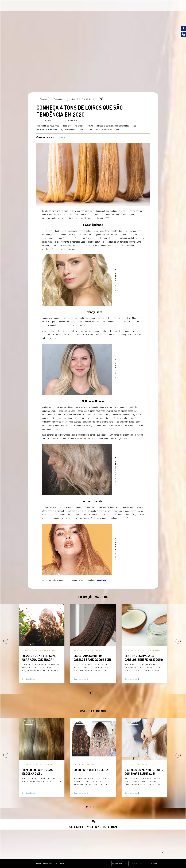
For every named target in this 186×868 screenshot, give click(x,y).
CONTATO (79, 6)
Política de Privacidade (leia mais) (50, 863)
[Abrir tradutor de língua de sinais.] (183, 34)
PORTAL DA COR (49, 6)
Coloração (59, 99)
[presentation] (3, 640)
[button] (90, 693)
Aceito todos (137, 864)
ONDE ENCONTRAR (93, 6)
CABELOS (34, 6)
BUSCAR (176, 6)
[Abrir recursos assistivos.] (183, 29)
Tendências (87, 99)
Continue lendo (29, 679)
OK (164, 852)
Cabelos (44, 99)
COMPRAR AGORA (129, 6)
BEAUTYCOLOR (46, 121)
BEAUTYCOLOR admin (49, 650)
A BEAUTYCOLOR (66, 6)
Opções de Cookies (120, 864)
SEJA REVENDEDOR (111, 6)
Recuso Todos (152, 864)
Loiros (73, 99)
